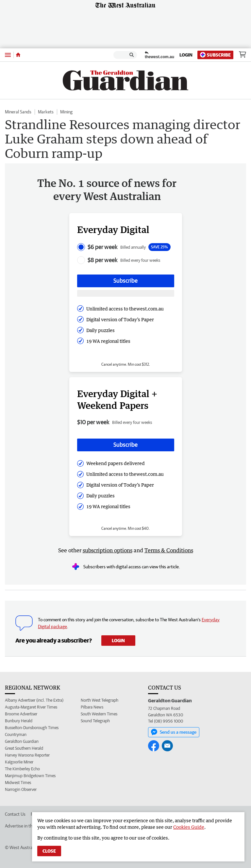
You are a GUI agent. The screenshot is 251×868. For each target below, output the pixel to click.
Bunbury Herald (19, 721)
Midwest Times (18, 783)
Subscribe (215, 55)
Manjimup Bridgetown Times (30, 776)
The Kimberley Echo (22, 769)
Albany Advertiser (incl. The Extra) (34, 700)
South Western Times (99, 714)
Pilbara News (92, 707)
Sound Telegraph (95, 721)
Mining (66, 112)
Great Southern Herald (24, 748)
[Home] (18, 55)
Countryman (16, 734)
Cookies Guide (189, 827)
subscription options (108, 550)
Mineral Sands (18, 112)
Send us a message (174, 732)
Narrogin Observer (21, 789)
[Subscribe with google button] (126, 293)
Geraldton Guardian (22, 741)
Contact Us (15, 814)
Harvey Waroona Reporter (27, 755)
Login (186, 55)
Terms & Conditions (169, 550)
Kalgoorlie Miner (19, 762)
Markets (46, 112)
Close (49, 851)
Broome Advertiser (21, 714)
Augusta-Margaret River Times (31, 707)
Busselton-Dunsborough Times (32, 728)
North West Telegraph (100, 700)
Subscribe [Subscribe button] (125, 281)
